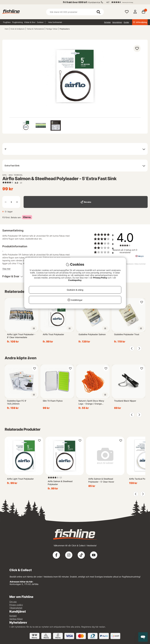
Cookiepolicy (75, 280)
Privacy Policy (100, 278)
